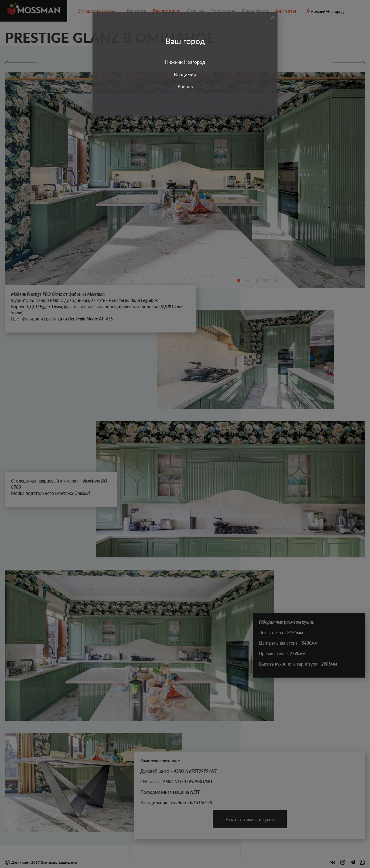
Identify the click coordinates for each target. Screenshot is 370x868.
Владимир (185, 74)
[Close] (273, 17)
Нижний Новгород (185, 62)
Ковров (185, 86)
